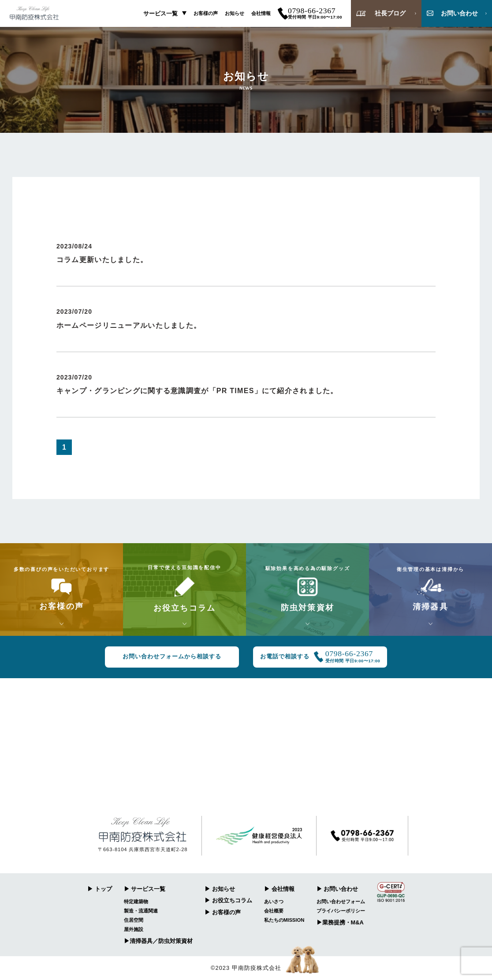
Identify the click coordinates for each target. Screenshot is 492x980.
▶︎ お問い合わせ (337, 889)
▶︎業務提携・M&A (340, 922)
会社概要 (274, 911)
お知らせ (235, 13)
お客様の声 (206, 13)
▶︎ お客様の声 (223, 912)
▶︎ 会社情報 (279, 889)
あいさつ (274, 901)
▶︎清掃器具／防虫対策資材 (158, 941)
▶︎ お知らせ (220, 889)
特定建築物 (136, 901)
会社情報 (261, 13)
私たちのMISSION (284, 920)
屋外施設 (134, 929)
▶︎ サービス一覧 (145, 889)
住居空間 (134, 920)
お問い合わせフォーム (341, 901)
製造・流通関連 (141, 911)
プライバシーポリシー (341, 911)
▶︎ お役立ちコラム (228, 900)
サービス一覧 (160, 13)
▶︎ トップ (100, 889)
